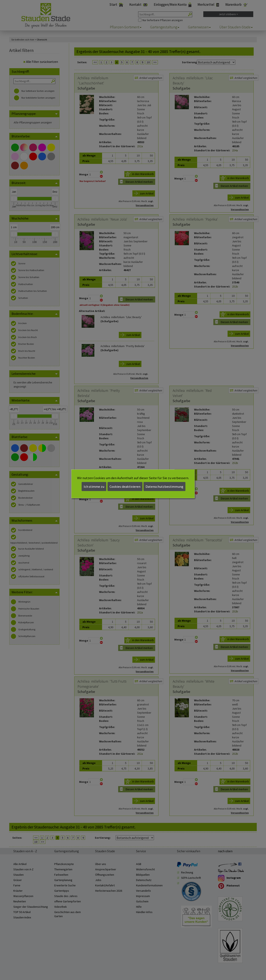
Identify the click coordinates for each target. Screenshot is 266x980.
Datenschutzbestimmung (164, 487)
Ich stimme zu (94, 487)
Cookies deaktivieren (125, 487)
